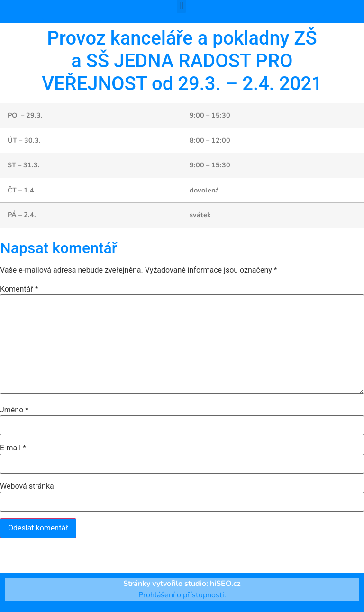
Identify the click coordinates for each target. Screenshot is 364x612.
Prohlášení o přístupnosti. (182, 595)
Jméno (14, 410)
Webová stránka (27, 486)
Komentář (19, 289)
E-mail (13, 448)
